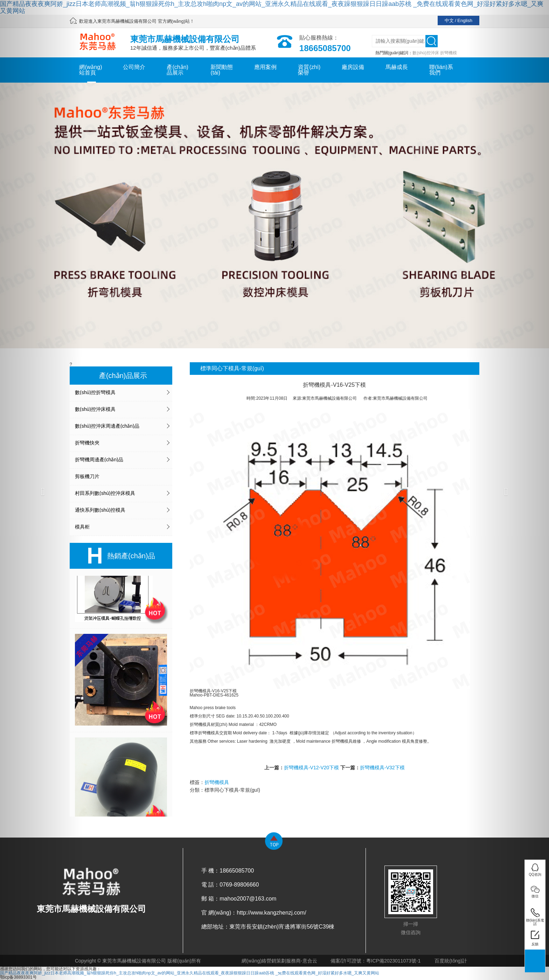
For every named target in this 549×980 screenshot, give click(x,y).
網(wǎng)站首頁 (91, 70)
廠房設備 (353, 67)
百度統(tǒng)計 (451, 961)
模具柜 (82, 527)
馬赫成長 (397, 67)
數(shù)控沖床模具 (95, 409)
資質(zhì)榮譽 (309, 70)
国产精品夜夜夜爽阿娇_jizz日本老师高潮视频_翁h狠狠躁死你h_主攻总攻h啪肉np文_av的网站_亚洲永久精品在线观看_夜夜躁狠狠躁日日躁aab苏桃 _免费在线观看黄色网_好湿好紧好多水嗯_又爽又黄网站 (272, 7)
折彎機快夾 (87, 443)
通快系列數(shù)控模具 (100, 510)
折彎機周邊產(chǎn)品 (99, 460)
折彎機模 (449, 53)
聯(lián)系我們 (441, 70)
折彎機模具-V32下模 (382, 768)
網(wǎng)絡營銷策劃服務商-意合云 (279, 961)
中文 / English (458, 20)
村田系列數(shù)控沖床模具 (105, 493)
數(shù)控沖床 (426, 53)
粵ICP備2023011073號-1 (394, 961)
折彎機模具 (217, 782)
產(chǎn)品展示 (177, 70)
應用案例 (265, 67)
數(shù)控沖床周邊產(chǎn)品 (107, 426)
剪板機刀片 (87, 476)
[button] (41, 490)
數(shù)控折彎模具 (95, 392)
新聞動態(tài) (222, 70)
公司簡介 (134, 67)
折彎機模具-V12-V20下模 (311, 768)
